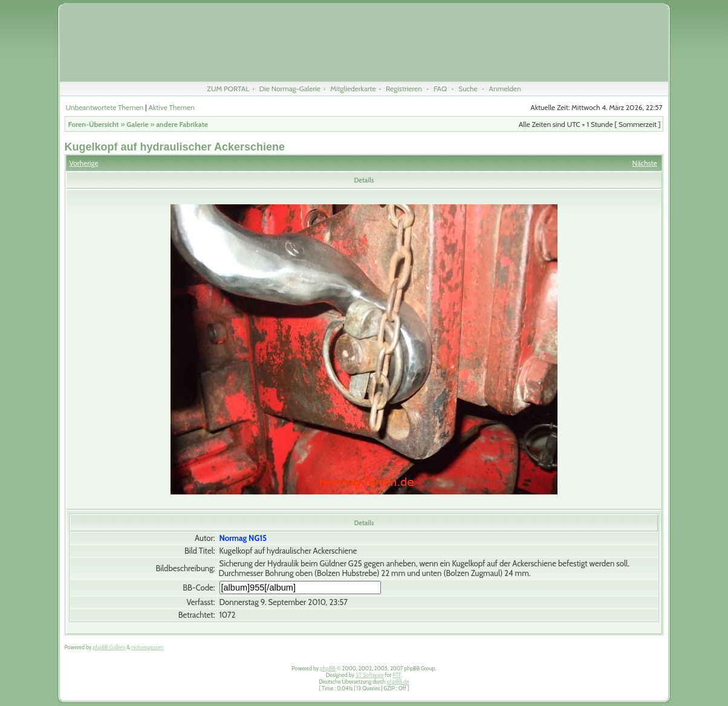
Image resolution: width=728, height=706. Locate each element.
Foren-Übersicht (94, 124)
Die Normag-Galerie (290, 89)
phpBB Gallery (109, 647)
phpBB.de (398, 682)
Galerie (137, 124)
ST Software (369, 675)
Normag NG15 (243, 538)
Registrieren (404, 89)
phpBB (327, 668)
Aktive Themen (172, 107)
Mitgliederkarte (353, 89)
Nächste (645, 163)
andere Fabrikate (182, 124)
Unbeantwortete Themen (105, 107)
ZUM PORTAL (228, 89)
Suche (468, 89)
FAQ (440, 89)
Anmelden (505, 89)
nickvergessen (147, 647)
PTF (397, 675)
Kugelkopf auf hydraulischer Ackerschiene (175, 147)
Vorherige (84, 163)
